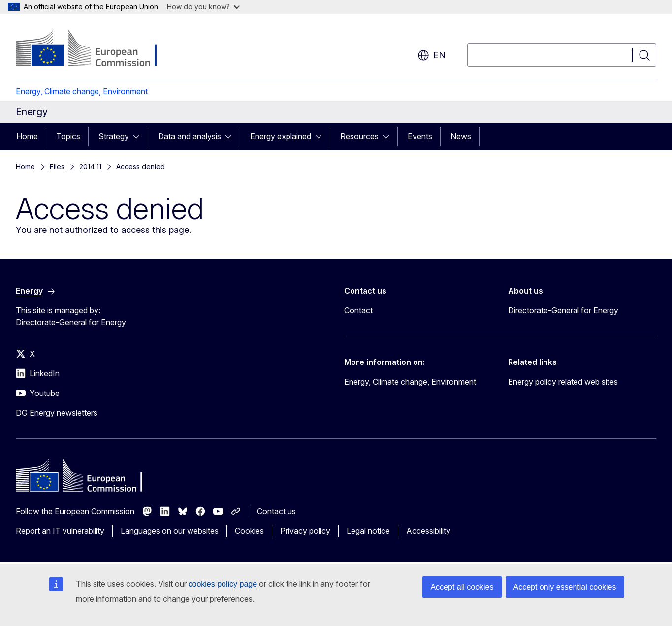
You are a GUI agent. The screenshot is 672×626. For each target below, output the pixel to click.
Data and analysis (190, 136)
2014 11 (90, 167)
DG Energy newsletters (57, 413)
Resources (359, 136)
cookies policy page (223, 584)
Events (420, 136)
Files (57, 167)
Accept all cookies (462, 587)
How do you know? (203, 7)
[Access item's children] (139, 136)
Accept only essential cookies (565, 587)
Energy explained (281, 136)
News (461, 136)
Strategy (114, 136)
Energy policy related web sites (563, 382)
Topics (68, 136)
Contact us (276, 511)
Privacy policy (305, 531)
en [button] (432, 55)
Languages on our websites (170, 531)
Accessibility (428, 531)
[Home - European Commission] (95, 49)
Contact (358, 310)
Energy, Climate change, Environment (82, 91)
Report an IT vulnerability (60, 531)
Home (27, 136)
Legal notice (368, 531)
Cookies (249, 531)
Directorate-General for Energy (563, 310)
